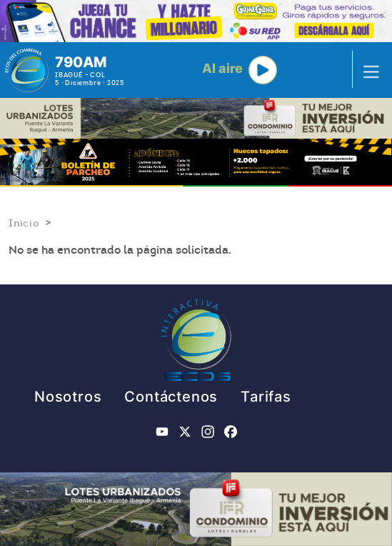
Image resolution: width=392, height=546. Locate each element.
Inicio (24, 223)
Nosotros (68, 397)
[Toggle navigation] (367, 70)
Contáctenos (171, 397)
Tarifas (266, 397)
